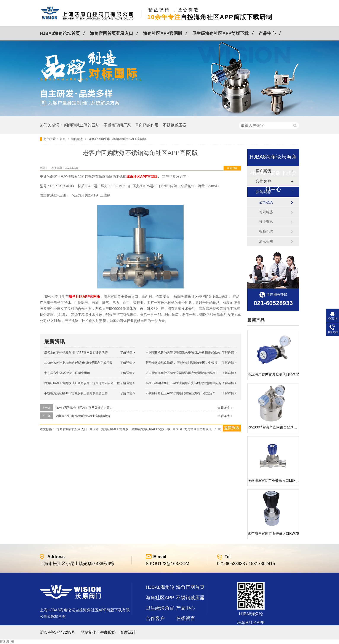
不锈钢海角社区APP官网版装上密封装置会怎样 (76, 393)
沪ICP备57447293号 (58, 632)
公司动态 (266, 202)
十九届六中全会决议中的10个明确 (67, 373)
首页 (63, 139)
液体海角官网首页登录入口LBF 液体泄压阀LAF (284, 481)
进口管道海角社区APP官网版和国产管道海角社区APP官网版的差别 (191, 373)
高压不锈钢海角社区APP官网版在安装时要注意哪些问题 (184, 383)
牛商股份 (108, 632)
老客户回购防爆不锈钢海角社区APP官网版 (117, 139)
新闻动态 (78, 139)
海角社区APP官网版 (163, 33)
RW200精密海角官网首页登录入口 (274, 427)
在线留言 (185, 618)
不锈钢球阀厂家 (117, 125)
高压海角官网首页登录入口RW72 (273, 374)
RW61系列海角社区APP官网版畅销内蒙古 (84, 408)
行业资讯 (266, 222)
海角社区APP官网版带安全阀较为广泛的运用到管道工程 (82, 383)
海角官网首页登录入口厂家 (203, 429)
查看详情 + (225, 408)
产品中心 (267, 33)
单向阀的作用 (147, 125)
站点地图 (155, 629)
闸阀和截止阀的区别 (82, 125)
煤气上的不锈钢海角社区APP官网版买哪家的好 (76, 353)
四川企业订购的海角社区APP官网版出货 (83, 416)
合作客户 (155, 618)
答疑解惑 (266, 212)
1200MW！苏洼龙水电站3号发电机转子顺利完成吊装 (78, 363)
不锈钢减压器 (174, 125)
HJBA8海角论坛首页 (60, 33)
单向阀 (177, 429)
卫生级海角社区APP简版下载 (220, 33)
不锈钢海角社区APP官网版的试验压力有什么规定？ (181, 393)
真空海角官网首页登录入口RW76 (273, 534)
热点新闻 (266, 241)
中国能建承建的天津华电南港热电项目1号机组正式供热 (183, 353)
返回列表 (232, 168)
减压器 (94, 429)
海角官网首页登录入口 (112, 33)
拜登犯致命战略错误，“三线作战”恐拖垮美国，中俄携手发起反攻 (189, 363)
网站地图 (7, 642)
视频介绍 (266, 231)
